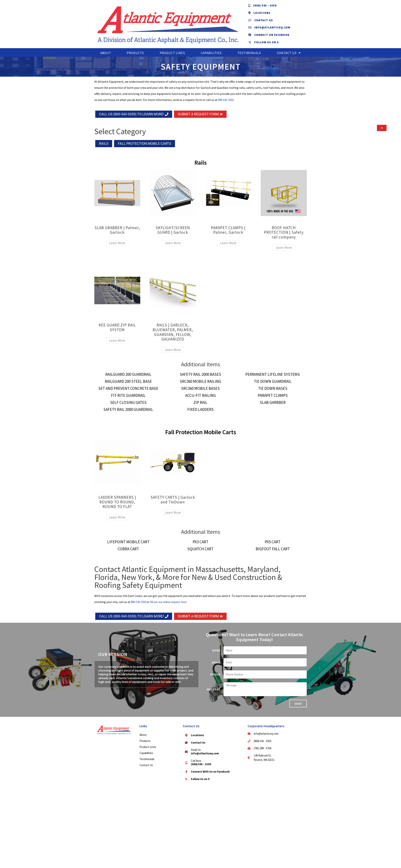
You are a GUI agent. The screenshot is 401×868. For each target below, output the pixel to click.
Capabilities (211, 57)
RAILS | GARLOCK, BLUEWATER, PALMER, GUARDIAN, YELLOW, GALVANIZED (173, 336)
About (106, 57)
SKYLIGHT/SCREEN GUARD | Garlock (173, 234)
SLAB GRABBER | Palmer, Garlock (117, 234)
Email (216, 666)
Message (214, 693)
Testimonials (249, 57)
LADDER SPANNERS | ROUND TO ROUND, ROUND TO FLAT (117, 505)
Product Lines (172, 57)
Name (216, 654)
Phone (215, 678)
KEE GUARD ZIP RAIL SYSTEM (117, 331)
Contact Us (289, 57)
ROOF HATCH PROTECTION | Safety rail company (284, 236)
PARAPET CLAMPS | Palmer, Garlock (228, 234)
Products (135, 57)
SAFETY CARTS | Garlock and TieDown (173, 503)
